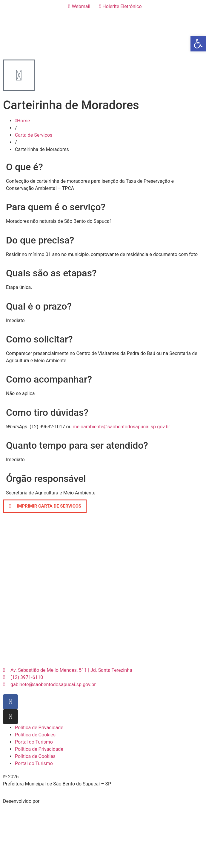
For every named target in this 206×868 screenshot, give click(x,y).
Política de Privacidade (39, 728)
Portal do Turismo (34, 742)
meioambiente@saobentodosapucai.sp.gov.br (122, 427)
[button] (45, 506)
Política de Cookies (35, 735)
